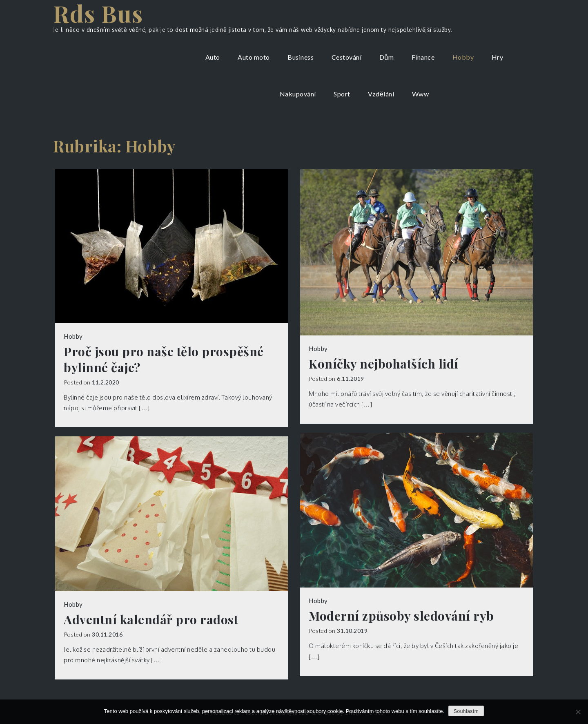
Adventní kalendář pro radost (151, 620)
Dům (386, 57)
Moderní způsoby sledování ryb (401, 616)
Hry (498, 57)
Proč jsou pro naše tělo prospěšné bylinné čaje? (164, 360)
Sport (342, 94)
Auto (213, 57)
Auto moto (254, 57)
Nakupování (298, 94)
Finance (423, 57)
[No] (578, 712)
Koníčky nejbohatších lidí (384, 364)
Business (301, 57)
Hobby (463, 57)
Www (421, 94)
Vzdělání (381, 94)
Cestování (347, 57)
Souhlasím (466, 711)
